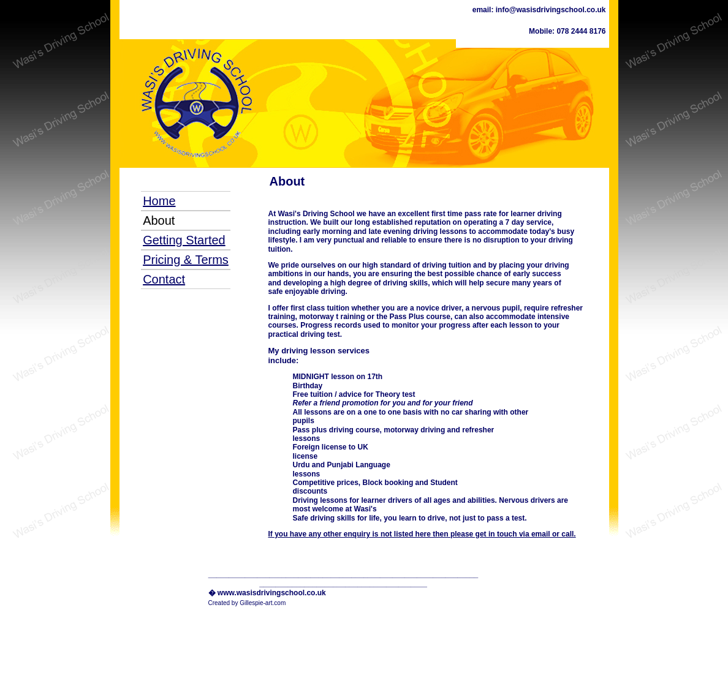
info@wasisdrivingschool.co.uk (549, 10)
